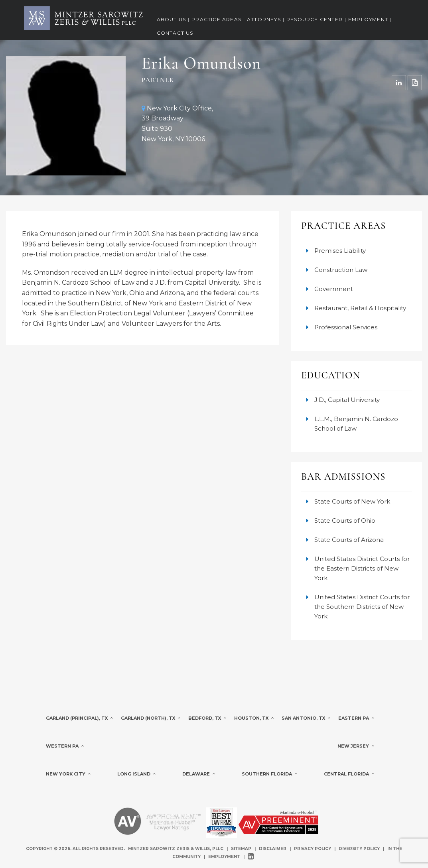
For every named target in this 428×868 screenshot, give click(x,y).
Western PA (65, 746)
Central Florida (349, 774)
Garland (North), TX (151, 718)
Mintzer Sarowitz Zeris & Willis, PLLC (176, 849)
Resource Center (315, 19)
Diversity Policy (360, 849)
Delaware (199, 774)
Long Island (136, 774)
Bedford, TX (207, 718)
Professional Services (346, 327)
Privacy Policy (313, 849)
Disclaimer (273, 849)
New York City (68, 774)
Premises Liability (340, 251)
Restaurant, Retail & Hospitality (360, 308)
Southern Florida (269, 774)
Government (334, 289)
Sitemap (241, 849)
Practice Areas (216, 19)
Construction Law (341, 270)
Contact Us (175, 33)
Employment (368, 19)
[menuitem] (172, 20)
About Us (172, 19)
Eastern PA (356, 718)
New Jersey (356, 746)
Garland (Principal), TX (79, 718)
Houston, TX (254, 718)
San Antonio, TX (306, 718)
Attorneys (264, 19)
